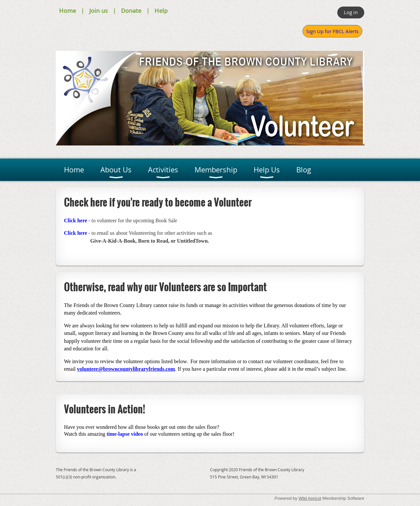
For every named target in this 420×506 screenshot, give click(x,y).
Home (68, 11)
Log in (351, 12)
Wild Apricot (310, 498)
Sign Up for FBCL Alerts (332, 31)
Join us (99, 11)
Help (161, 11)
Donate (131, 11)
